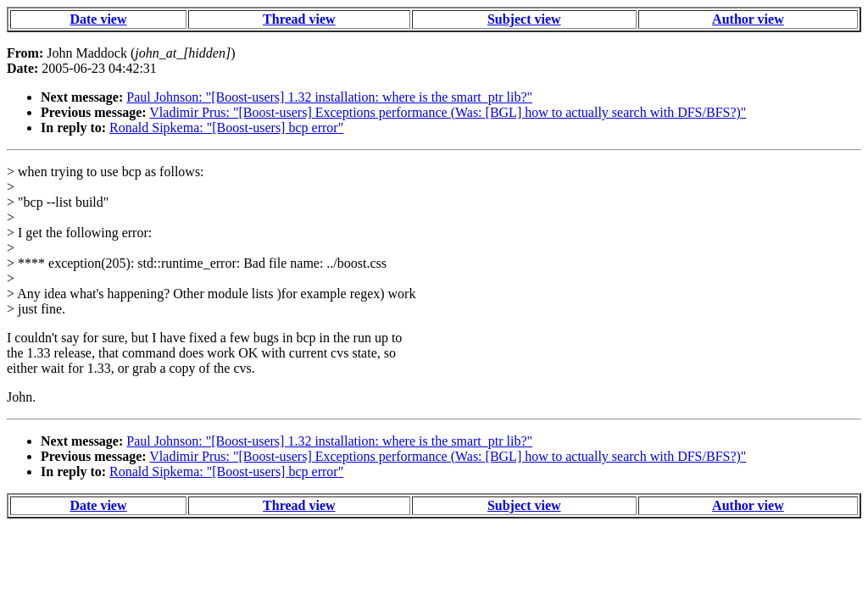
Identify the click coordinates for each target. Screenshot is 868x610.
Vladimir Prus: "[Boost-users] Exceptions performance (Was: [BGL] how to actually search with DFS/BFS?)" (448, 112)
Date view (98, 19)
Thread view (299, 19)
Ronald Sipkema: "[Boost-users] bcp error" (226, 128)
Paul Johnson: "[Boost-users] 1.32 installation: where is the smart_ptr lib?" (329, 97)
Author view (748, 19)
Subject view (524, 19)
